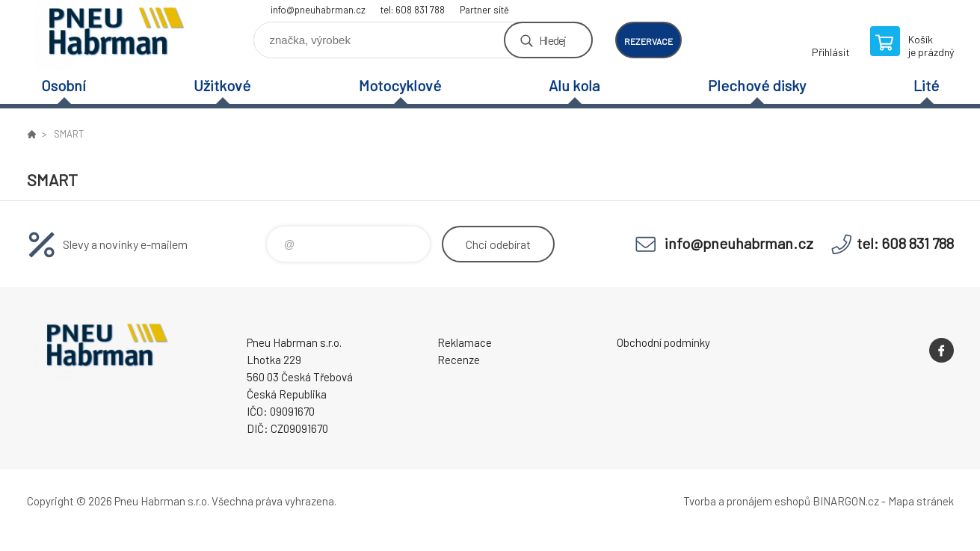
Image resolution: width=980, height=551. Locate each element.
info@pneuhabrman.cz (318, 10)
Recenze (459, 360)
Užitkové (222, 85)
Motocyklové (400, 85)
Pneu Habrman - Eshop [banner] (117, 35)
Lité (926, 85)
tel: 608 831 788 (413, 10)
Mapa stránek (921, 501)
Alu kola (574, 85)
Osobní (64, 85)
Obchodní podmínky (663, 342)
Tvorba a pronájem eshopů (747, 501)
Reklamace (465, 342)
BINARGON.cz (846, 501)
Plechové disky (757, 85)
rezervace (648, 41)
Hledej (552, 40)
